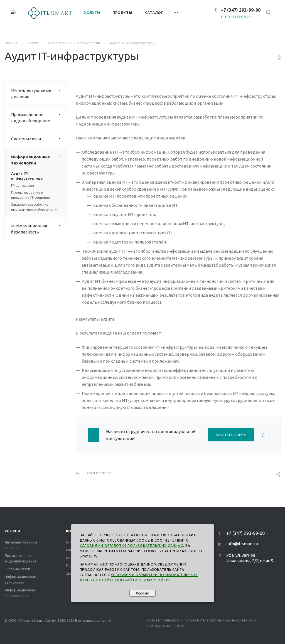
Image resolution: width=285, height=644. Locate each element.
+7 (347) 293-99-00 (241, 10)
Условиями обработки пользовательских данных (131, 546)
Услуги (13, 531)
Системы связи (39, 139)
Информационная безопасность (39, 229)
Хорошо (142, 593)
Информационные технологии (39, 160)
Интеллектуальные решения (39, 94)
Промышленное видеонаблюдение (39, 118)
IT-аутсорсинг (23, 185)
